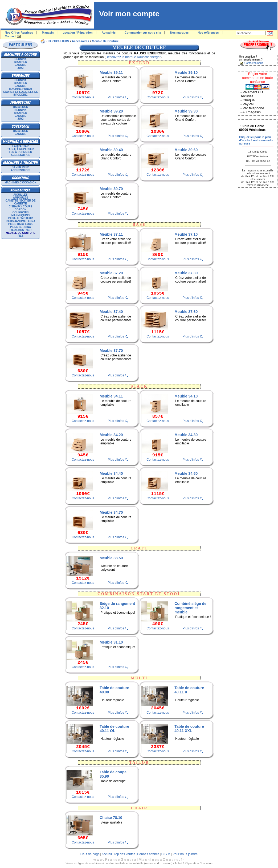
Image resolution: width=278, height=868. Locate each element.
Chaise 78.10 (111, 818)
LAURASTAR (20, 146)
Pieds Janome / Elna (20, 221)
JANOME (21, 65)
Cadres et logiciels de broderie (20, 93)
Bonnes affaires (148, 854)
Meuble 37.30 (186, 273)
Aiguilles (20, 195)
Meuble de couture (105, 41)
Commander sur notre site (143, 33)
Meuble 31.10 (111, 642)
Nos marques (179, 33)
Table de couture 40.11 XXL (189, 729)
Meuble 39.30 (186, 111)
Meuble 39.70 (111, 189)
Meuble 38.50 (111, 558)
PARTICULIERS (58, 41)
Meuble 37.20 (111, 273)
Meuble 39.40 (111, 150)
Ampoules (21, 198)
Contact (10, 36)
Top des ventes (124, 854)
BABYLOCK (21, 107)
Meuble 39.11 (111, 73)
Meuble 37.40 (111, 312)
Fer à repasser (20, 152)
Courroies (21, 212)
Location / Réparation (77, 33)
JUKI (21, 68)
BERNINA (21, 59)
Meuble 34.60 (186, 473)
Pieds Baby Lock (21, 224)
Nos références (208, 33)
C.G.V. (166, 854)
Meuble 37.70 (111, 351)
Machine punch (21, 89)
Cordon (21, 209)
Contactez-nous (83, 97)
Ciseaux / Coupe (21, 206)
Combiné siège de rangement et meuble (190, 608)
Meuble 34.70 (111, 512)
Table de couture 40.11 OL (114, 729)
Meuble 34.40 (111, 473)
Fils (21, 236)
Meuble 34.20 (111, 435)
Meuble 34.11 (111, 396)
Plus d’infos (116, 97)
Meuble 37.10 (186, 234)
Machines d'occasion (21, 182)
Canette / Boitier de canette (21, 202)
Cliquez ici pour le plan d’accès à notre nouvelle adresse (256, 140)
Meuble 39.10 (186, 73)
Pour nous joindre (185, 854)
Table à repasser (21, 149)
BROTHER (20, 62)
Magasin (48, 33)
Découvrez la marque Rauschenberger (133, 57)
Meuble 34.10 (186, 396)
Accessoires (21, 155)
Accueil (107, 854)
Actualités (109, 33)
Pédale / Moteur (21, 218)
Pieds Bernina (21, 227)
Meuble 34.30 (186, 435)
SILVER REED (21, 167)
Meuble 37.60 (186, 312)
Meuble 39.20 (111, 111)
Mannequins (21, 215)
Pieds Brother (21, 230)
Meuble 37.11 (111, 234)
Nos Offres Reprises (19, 33)
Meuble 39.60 (186, 150)
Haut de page (90, 854)
